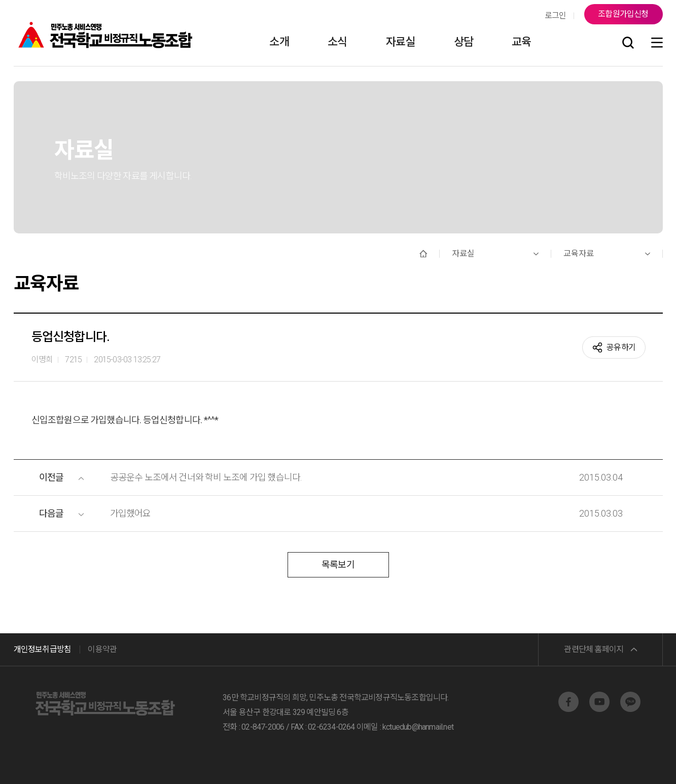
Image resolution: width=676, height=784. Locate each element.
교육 (521, 42)
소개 (279, 42)
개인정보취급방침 (43, 649)
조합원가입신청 (623, 14)
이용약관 (102, 649)
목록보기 (338, 565)
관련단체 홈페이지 (594, 649)
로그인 (556, 15)
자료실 (401, 42)
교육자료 (579, 253)
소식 (337, 42)
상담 (464, 42)
